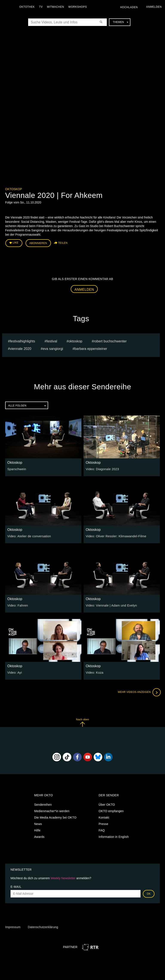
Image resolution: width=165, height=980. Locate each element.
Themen (121, 22)
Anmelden (84, 289)
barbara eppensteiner (91, 348)
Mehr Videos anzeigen (138, 692)
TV (42, 7)
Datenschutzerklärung (43, 926)
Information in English (114, 836)
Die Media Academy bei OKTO (55, 817)
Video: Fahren (17, 605)
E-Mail (16, 886)
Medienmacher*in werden (52, 810)
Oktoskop (14, 189)
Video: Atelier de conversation (28, 536)
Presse (103, 823)
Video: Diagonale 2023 (102, 468)
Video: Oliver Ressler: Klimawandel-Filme (114, 536)
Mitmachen (57, 7)
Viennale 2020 (21, 348)
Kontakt (104, 817)
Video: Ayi (14, 672)
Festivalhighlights (22, 341)
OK (149, 893)
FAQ (102, 830)
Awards (39, 836)
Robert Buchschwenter (110, 341)
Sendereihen (43, 804)
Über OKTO (107, 804)
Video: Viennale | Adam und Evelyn (110, 605)
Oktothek (28, 7)
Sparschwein (16, 468)
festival (52, 341)
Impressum (13, 926)
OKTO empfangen (111, 810)
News (38, 823)
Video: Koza (94, 672)
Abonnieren (38, 243)
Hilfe (37, 830)
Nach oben (82, 722)
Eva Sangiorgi (53, 348)
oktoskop (75, 341)
